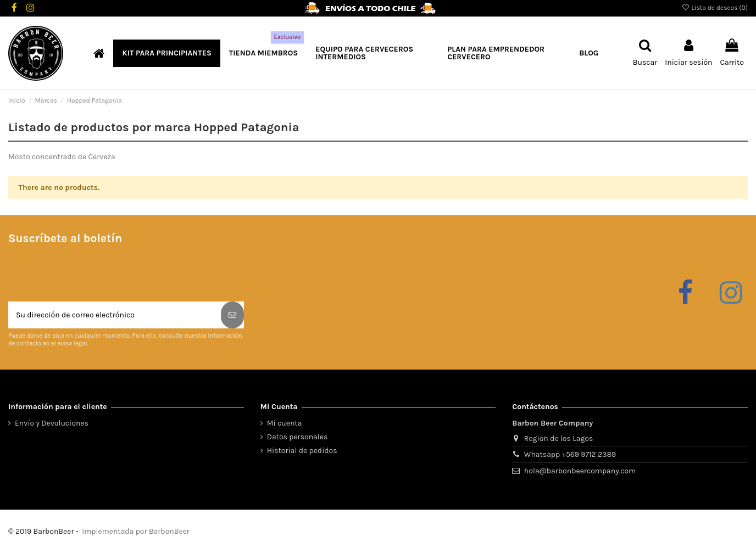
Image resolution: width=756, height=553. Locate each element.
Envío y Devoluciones (52, 423)
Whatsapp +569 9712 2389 (570, 454)
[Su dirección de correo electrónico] (115, 315)
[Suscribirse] (232, 315)
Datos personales (298, 437)
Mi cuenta (285, 423)
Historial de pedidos (302, 451)
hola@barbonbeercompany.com (580, 471)
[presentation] (92, 275)
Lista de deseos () (715, 8)
